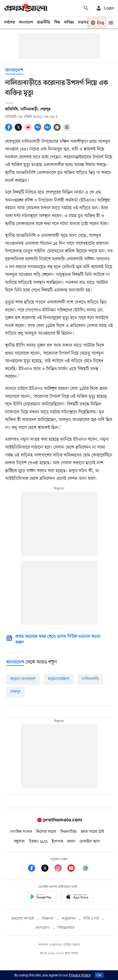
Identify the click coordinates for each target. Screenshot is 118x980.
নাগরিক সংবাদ (21, 832)
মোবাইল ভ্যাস (90, 842)
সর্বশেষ (9, 22)
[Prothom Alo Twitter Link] (48, 869)
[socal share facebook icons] (10, 130)
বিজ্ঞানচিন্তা (69, 832)
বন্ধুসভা (19, 842)
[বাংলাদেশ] (15, 662)
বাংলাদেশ (26, 22)
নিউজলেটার (66, 928)
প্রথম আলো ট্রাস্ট (92, 832)
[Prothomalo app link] (41, 897)
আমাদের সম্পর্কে (22, 919)
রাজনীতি (44, 22)
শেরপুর (15, 692)
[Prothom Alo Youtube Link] (74, 869)
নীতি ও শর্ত (91, 919)
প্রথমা (71, 842)
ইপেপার (57, 842)
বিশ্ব (57, 22)
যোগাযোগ (43, 928)
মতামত (84, 22)
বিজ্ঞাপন (48, 919)
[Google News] (58, 640)
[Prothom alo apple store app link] (77, 897)
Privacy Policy (80, 975)
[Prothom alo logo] (59, 821)
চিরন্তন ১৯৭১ (38, 842)
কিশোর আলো (46, 832)
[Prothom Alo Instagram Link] (61, 869)
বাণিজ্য (69, 22)
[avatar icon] (105, 8)
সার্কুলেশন (69, 919)
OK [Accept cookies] (99, 975)
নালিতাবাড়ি (90, 679)
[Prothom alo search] (86, 8)
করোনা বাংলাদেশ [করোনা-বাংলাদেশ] (23, 679)
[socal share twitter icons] (20, 130)
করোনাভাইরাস (59, 679)
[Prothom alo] (26, 8)
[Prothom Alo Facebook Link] (35, 869)
